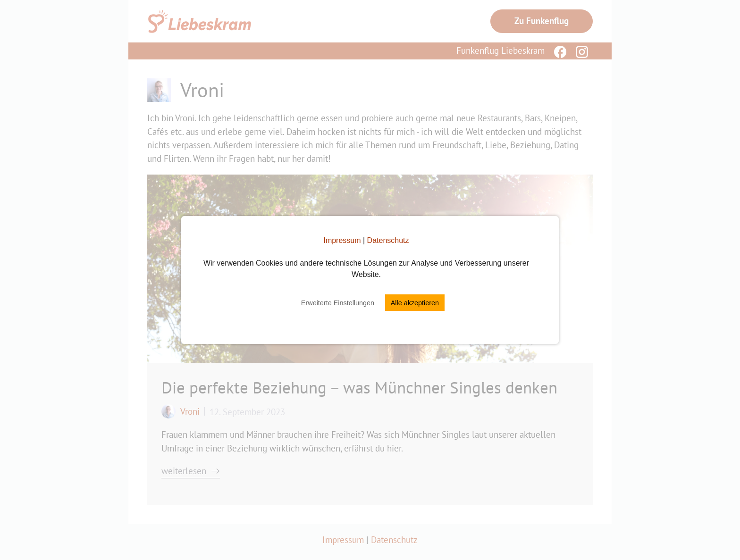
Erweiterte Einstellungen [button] (338, 303)
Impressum (342, 240)
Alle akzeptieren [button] (415, 303)
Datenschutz (388, 240)
